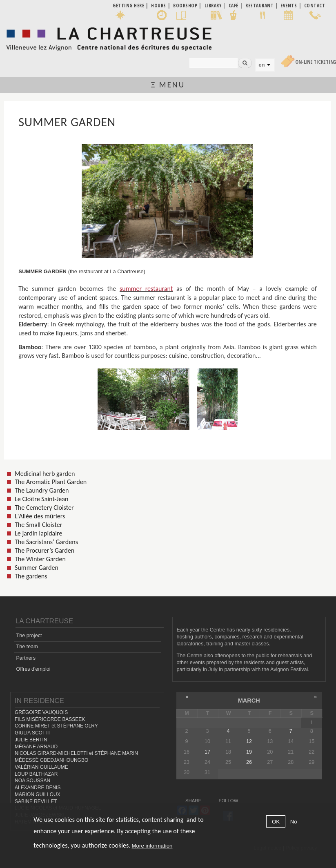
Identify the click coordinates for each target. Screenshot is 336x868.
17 (207, 752)
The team (27, 647)
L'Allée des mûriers (40, 516)
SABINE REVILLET (36, 801)
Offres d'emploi (33, 669)
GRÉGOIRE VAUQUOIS (41, 712)
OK (276, 822)
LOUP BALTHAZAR (36, 774)
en (261, 65)
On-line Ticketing (316, 62)
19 (249, 752)
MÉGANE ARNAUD (36, 747)
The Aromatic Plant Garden (51, 482)
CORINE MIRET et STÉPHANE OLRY (56, 726)
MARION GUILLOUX (38, 794)
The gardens (31, 576)
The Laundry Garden (42, 490)
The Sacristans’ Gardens (46, 542)
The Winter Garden (40, 559)
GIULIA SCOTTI (32, 733)
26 (249, 762)
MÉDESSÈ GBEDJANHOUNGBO (51, 760)
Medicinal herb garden (45, 474)
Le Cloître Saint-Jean (42, 499)
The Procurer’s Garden (45, 550)
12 (249, 741)
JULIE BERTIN (31, 740)
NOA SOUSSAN (32, 781)
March (249, 701)
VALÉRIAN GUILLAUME (41, 767)
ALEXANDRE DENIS (38, 788)
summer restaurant (146, 289)
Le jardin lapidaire (38, 533)
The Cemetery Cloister (44, 508)
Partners (26, 658)
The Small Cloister (38, 525)
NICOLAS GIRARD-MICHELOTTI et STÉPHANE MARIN (76, 753)
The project (29, 636)
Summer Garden (37, 568)
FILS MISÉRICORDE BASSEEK (50, 719)
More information (152, 846)
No (294, 822)
